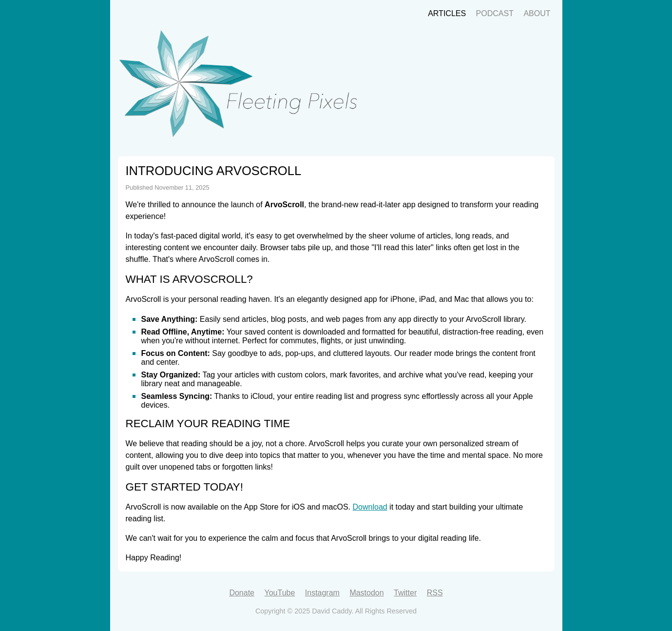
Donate (242, 593)
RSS (435, 593)
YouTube (279, 593)
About (537, 13)
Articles (447, 13)
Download (370, 507)
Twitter (405, 593)
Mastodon (366, 593)
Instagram (322, 593)
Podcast (495, 13)
